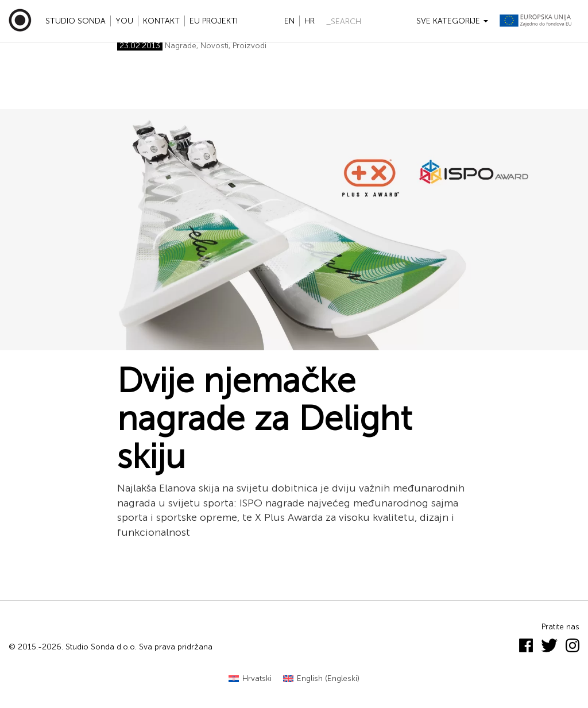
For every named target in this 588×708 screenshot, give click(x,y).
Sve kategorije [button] (452, 21)
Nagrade (181, 46)
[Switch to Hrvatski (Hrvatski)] (250, 679)
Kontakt (161, 21)
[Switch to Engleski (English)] (321, 679)
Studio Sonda (76, 21)
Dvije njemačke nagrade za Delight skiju (264, 419)
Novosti (214, 46)
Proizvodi (249, 46)
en (289, 21)
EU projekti (214, 21)
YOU (124, 21)
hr (310, 21)
